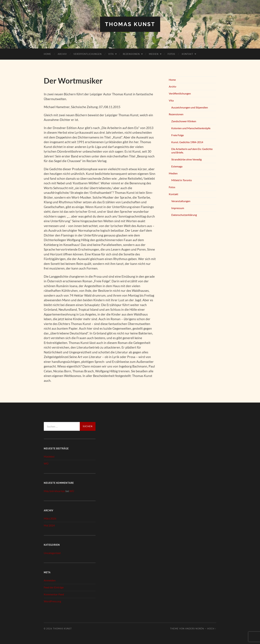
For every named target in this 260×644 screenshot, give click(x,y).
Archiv (62, 54)
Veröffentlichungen (88, 54)
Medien (154, 54)
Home (47, 54)
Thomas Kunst (130, 24)
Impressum (178, 208)
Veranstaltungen (181, 201)
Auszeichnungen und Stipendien (190, 107)
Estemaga (177, 166)
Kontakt (187, 54)
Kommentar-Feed (54, 594)
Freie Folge (178, 135)
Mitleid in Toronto (182, 180)
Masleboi (49, 456)
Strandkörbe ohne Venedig (186, 159)
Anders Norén (195, 629)
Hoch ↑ (212, 629)
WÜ (46, 463)
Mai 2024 (49, 525)
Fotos (171, 54)
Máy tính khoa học (54, 491)
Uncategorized (52, 553)
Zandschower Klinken (184, 121)
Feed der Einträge (54, 587)
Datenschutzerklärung (184, 215)
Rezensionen (131, 54)
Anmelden (50, 580)
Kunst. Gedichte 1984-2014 (187, 142)
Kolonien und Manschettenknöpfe (191, 128)
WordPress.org (52, 601)
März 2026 (50, 518)
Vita (111, 54)
